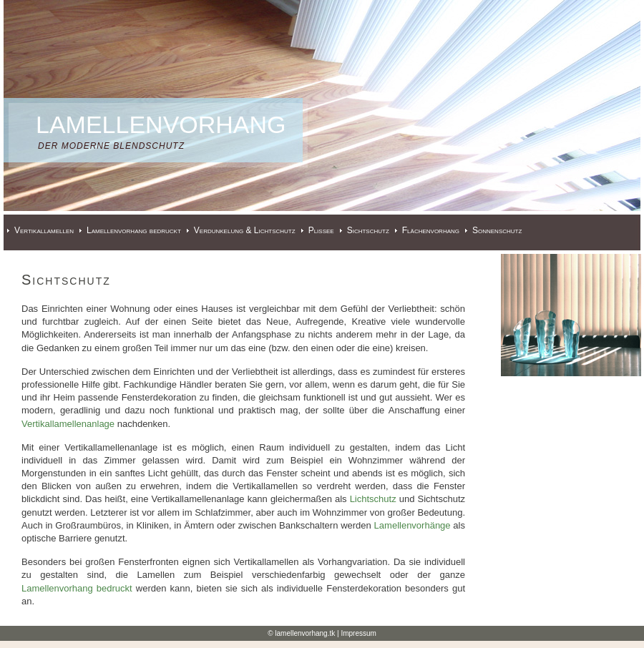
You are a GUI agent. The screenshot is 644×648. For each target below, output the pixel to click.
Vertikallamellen (44, 230)
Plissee (321, 230)
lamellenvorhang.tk (305, 633)
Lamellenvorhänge (413, 525)
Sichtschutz (368, 230)
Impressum (358, 633)
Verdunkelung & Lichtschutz (245, 230)
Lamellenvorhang (161, 124)
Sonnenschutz (497, 230)
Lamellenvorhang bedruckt (134, 230)
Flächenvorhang (431, 230)
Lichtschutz (373, 499)
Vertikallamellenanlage (68, 424)
